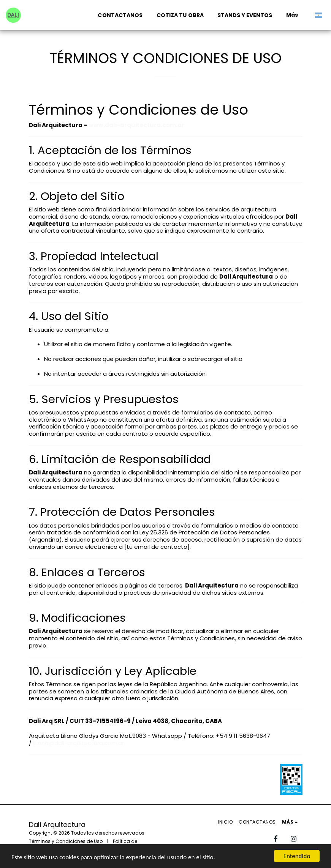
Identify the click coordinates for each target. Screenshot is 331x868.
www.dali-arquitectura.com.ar (136, 125)
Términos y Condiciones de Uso (66, 841)
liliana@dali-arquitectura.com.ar (78, 743)
